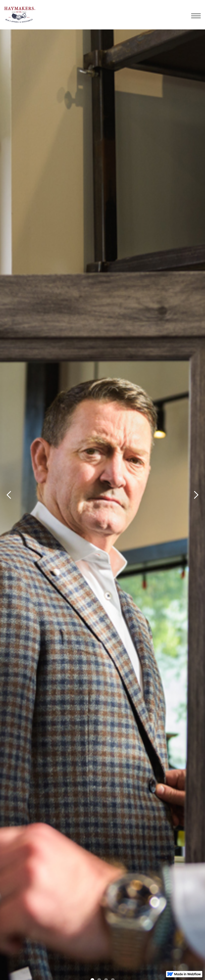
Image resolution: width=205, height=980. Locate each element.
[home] (20, 15)
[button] (196, 15)
